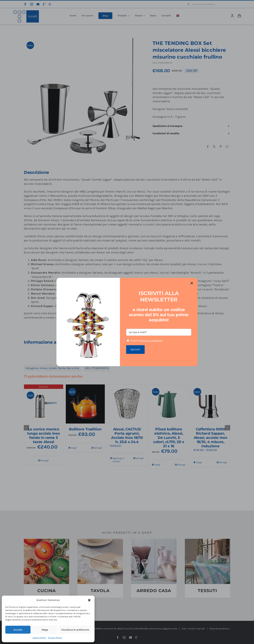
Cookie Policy (39, 638)
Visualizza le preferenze (75, 630)
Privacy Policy (55, 638)
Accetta (18, 630)
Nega (45, 630)
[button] (89, 600)
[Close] (192, 283)
